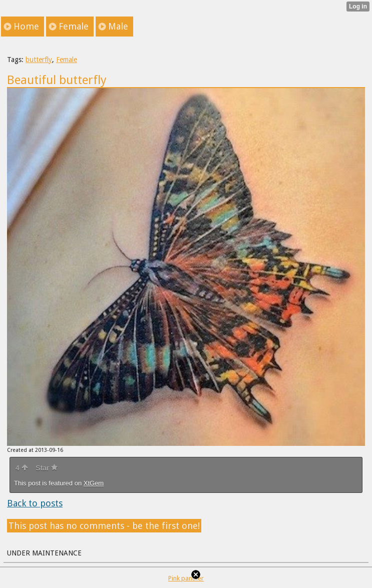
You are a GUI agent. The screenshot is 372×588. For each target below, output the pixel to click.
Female (67, 60)
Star (47, 468)
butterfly (39, 60)
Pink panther (186, 578)
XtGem (94, 483)
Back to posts (35, 503)
